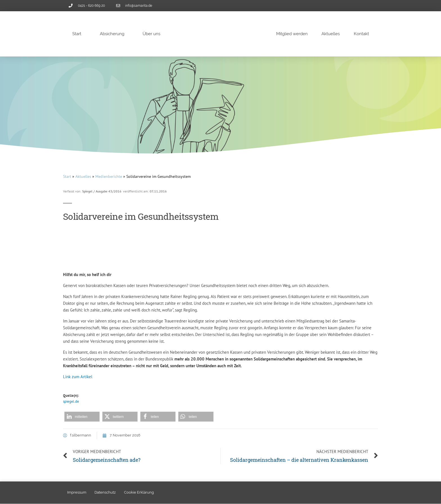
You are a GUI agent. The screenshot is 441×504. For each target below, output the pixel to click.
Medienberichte (109, 176)
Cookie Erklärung (139, 493)
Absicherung (112, 34)
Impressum (77, 493)
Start (77, 34)
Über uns (151, 34)
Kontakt (361, 34)
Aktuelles (331, 34)
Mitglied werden (292, 34)
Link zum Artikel (78, 377)
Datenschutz (105, 493)
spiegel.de (71, 401)
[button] (82, 417)
